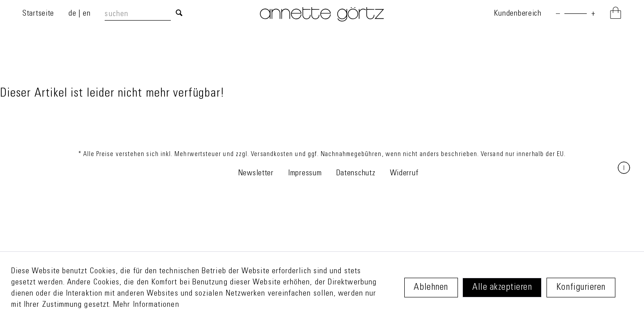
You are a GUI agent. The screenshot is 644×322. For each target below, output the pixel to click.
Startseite (38, 14)
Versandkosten (272, 155)
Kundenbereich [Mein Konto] (517, 14)
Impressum (305, 174)
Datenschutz (356, 174)
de (73, 14)
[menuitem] (146, 14)
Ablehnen (431, 288)
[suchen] (138, 15)
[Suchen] (179, 14)
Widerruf (404, 174)
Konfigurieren (581, 288)
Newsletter (256, 174)
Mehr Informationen (146, 305)
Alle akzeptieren (502, 288)
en (87, 14)
